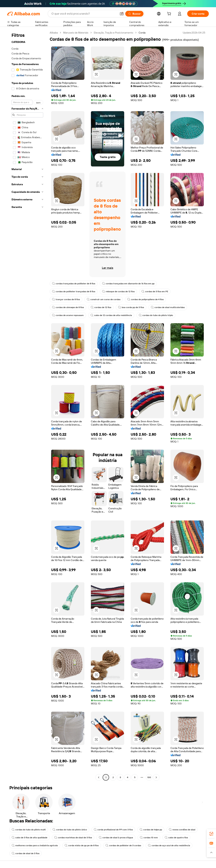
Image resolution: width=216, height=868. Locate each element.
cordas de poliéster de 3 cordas (123, 845)
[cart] (170, 14)
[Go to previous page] (99, 777)
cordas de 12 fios (101, 307)
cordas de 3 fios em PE (155, 291)
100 (149, 777)
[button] (122, 14)
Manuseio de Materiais (76, 33)
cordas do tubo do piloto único (70, 830)
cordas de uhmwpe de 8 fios (68, 307)
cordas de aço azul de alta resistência (169, 845)
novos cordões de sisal (182, 830)
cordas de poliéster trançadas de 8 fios (74, 291)
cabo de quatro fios (176, 838)
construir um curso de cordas (104, 299)
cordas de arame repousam (68, 315)
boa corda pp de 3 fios (131, 307)
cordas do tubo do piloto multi (29, 830)
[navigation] (27, 405)
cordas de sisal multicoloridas (168, 307)
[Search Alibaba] (84, 14)
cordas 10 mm (149, 838)
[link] (211, 834)
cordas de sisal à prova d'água (116, 838)
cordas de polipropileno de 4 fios (145, 299)
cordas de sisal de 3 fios (26, 853)
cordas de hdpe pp (151, 830)
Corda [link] (142, 33)
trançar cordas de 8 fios (66, 299)
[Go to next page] (156, 777)
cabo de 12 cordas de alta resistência (111, 315)
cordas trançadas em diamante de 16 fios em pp (128, 284)
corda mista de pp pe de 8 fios (82, 845)
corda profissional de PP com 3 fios (113, 830)
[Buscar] (134, 14)
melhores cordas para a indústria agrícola (35, 845)
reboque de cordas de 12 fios (118, 291)
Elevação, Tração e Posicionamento (113, 33)
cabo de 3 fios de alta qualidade (30, 838)
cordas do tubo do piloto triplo (156, 315)
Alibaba (54, 33)
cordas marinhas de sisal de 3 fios (73, 838)
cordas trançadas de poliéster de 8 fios (74, 284)
